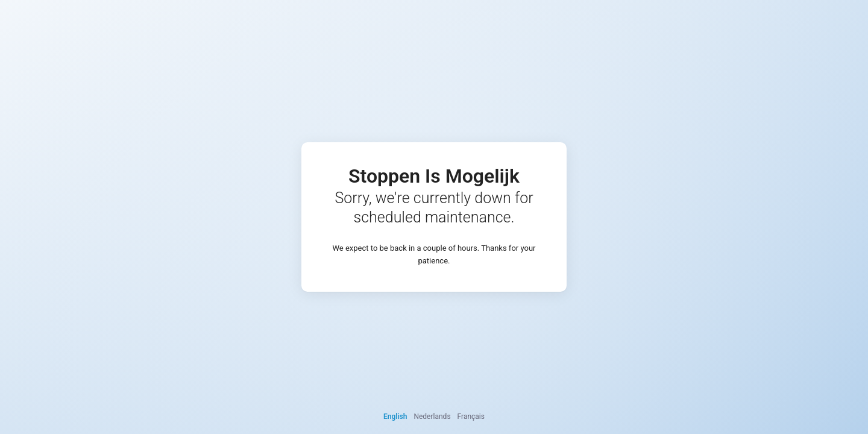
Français (471, 417)
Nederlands (432, 417)
